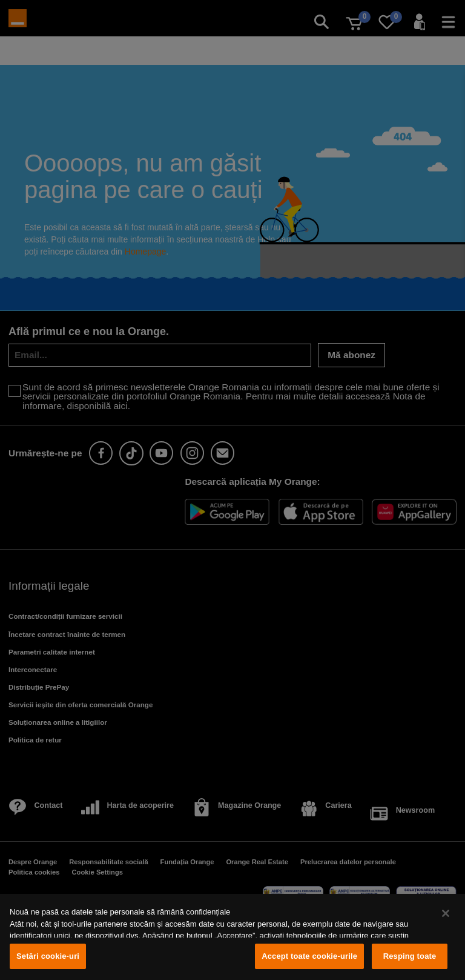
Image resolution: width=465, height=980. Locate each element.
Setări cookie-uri (48, 956)
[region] (232, 937)
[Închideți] (446, 913)
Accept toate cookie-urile (309, 956)
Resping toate (410, 956)
